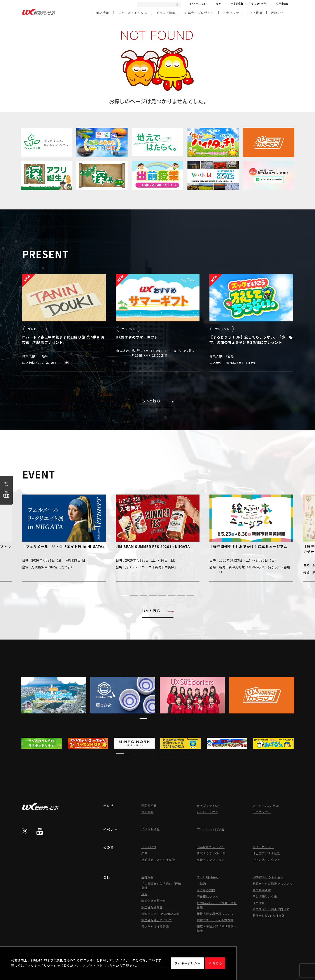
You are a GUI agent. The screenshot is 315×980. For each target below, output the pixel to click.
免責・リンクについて (212, 860)
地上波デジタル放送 (266, 853)
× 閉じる (215, 963)
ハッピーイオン (208, 812)
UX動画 (257, 13)
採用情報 (282, 4)
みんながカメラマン (211, 847)
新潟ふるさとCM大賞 (211, 853)
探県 (219, 4)
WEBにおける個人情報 (268, 877)
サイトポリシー (263, 847)
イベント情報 (166, 13)
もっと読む (158, 401)
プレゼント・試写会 (211, 829)
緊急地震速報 (262, 890)
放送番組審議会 (152, 907)
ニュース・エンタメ (133, 13)
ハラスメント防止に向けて (271, 909)
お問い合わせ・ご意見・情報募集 (217, 905)
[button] (125, 595)
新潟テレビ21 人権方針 (269, 915)
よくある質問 (206, 890)
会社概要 (147, 877)
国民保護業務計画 (154, 901)
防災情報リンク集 (265, 896)
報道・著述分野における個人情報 (217, 928)
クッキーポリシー (187, 963)
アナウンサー (233, 13)
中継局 (201, 883)
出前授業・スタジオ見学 (249, 4)
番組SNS (277, 13)
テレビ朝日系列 (208, 877)
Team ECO (198, 4)
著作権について (208, 896)
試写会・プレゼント (199, 13)
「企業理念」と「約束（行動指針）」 (161, 886)
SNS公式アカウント (266, 860)
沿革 (144, 894)
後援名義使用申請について (215, 914)
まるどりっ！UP (208, 805)
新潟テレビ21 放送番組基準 (160, 914)
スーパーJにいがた (266, 805)
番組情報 (103, 13)
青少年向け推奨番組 (155, 926)
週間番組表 (149, 805)
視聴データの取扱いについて (273, 883)
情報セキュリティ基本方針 (215, 920)
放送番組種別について (157, 920)
